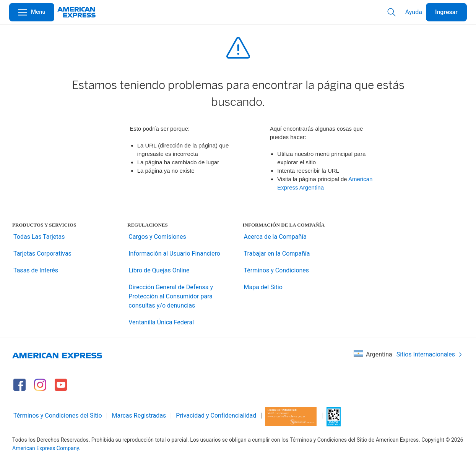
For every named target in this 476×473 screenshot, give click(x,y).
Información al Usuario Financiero (174, 254)
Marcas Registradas (139, 415)
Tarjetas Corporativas (42, 254)
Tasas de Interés (36, 270)
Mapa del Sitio (263, 287)
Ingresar (446, 12)
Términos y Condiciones (277, 270)
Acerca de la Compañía (275, 237)
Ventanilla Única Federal (161, 322)
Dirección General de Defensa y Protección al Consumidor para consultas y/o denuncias (171, 296)
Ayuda (414, 12)
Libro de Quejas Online (159, 270)
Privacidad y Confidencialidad (216, 415)
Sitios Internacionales (430, 354)
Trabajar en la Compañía (277, 254)
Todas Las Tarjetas (39, 237)
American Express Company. (46, 448)
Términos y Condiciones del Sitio (58, 415)
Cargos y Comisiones (157, 237)
